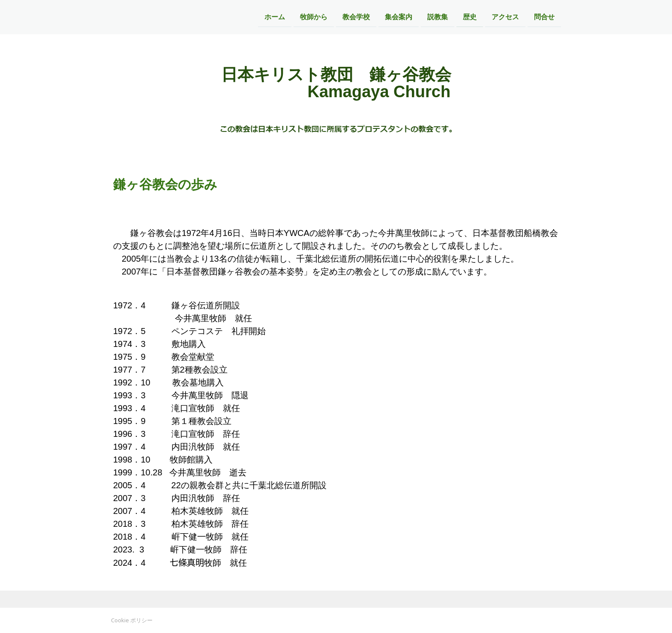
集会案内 (399, 16)
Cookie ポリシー (132, 620)
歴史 (470, 16)
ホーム (275, 16)
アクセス (505, 16)
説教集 (438, 16)
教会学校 (356, 16)
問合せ (544, 16)
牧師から (314, 16)
